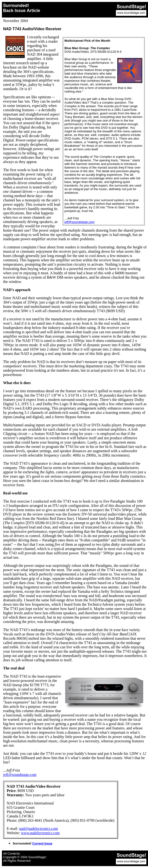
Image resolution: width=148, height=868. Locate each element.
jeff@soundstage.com (80, 222)
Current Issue (42, 843)
